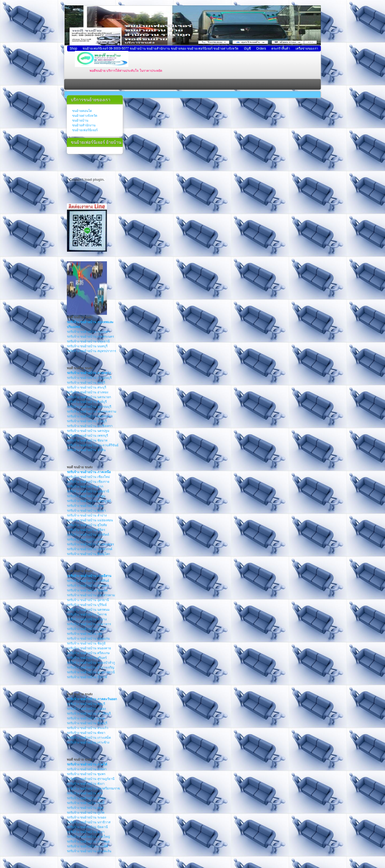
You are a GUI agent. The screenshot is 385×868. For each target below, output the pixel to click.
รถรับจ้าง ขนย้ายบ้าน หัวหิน (86, 450)
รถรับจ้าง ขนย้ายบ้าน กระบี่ (86, 803)
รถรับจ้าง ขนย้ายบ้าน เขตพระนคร (90, 337)
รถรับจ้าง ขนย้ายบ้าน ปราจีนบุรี (89, 714)
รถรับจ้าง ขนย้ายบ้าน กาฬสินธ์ (88, 581)
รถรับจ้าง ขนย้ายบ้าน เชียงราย (88, 482)
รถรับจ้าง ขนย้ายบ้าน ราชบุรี (87, 421)
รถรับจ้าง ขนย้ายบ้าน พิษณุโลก (88, 554)
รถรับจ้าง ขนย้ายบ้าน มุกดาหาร (89, 624)
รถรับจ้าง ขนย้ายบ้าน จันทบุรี (87, 723)
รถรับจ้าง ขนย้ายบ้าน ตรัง (85, 793)
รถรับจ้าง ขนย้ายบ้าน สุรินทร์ (87, 658)
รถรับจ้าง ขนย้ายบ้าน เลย (84, 634)
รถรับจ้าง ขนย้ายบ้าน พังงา (86, 784)
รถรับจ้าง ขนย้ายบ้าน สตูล (85, 808)
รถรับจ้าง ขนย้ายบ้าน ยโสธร (86, 629)
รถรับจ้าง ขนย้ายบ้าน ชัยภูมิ (86, 643)
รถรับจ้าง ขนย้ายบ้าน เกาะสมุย (88, 841)
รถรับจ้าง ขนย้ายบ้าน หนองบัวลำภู (91, 663)
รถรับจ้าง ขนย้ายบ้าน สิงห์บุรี (87, 402)
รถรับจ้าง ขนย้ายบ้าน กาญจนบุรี (89, 378)
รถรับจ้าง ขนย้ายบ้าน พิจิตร (86, 530)
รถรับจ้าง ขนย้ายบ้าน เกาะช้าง (88, 742)
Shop (74, 48)
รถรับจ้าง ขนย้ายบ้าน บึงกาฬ (87, 677)
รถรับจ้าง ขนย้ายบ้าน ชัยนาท (87, 440)
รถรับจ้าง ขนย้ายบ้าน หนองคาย (89, 648)
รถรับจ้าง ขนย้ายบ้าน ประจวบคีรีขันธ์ (93, 445)
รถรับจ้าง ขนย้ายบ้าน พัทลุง (86, 798)
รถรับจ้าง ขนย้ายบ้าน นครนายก (89, 397)
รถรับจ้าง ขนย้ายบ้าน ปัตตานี (87, 827)
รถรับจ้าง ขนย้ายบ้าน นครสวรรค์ (90, 549)
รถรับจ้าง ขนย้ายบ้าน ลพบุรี (86, 383)
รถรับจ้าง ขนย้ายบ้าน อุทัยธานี (88, 491)
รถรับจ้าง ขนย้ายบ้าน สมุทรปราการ (91, 351)
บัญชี (247, 48)
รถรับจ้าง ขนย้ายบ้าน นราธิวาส (89, 822)
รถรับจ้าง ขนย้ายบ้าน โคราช (87, 614)
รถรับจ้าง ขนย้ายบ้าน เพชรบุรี (87, 436)
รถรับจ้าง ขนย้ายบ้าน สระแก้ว (88, 728)
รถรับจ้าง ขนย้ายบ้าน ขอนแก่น (88, 639)
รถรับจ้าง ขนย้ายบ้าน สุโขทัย (87, 525)
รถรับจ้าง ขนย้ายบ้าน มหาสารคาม (91, 595)
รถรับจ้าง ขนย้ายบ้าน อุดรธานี (88, 600)
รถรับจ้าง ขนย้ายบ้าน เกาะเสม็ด (89, 738)
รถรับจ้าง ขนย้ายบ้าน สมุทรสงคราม (92, 412)
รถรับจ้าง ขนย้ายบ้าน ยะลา (86, 832)
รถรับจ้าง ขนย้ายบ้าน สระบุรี (86, 387)
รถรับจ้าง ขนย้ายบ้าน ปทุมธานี (88, 341)
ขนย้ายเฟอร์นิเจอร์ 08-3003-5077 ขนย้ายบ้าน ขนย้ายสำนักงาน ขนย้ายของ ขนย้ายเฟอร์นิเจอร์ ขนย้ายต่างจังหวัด (161, 48)
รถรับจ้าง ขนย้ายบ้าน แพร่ (85, 539)
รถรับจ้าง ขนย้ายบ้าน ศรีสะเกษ (88, 653)
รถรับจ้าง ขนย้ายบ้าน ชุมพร (86, 774)
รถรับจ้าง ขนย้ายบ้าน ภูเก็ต (86, 813)
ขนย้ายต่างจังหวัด (85, 116)
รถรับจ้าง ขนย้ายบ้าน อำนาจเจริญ (91, 667)
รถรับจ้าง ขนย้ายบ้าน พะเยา (86, 511)
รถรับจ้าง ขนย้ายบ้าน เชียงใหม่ (88, 477)
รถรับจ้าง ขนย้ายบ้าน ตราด (86, 718)
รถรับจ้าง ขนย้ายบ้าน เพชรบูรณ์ (89, 501)
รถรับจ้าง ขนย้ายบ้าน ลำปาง (87, 515)
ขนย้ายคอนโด (82, 111)
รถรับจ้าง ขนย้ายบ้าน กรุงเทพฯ (88, 332)
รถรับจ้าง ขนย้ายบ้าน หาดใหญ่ (88, 837)
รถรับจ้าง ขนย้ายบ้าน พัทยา (86, 733)
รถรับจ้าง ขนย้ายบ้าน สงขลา (87, 769)
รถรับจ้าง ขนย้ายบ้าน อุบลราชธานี (91, 672)
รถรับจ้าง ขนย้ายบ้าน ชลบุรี (86, 704)
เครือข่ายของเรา (307, 48)
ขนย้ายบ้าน (80, 120)
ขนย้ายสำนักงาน (84, 125)
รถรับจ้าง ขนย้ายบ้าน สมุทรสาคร (90, 416)
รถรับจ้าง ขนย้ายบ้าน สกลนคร (88, 586)
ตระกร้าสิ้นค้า (281, 48)
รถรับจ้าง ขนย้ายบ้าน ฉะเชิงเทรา (90, 426)
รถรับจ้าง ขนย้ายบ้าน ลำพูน (86, 496)
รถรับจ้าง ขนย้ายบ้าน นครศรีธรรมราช (93, 788)
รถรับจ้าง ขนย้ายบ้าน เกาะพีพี (87, 846)
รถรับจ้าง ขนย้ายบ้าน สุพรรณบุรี (89, 407)
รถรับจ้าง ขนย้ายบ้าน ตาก (85, 486)
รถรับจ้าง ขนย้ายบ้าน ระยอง (86, 709)
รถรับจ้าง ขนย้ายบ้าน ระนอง (86, 817)
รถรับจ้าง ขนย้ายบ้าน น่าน (85, 506)
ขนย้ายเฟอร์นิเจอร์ (85, 130)
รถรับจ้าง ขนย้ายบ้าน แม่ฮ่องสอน (90, 520)
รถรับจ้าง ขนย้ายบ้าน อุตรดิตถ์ (88, 535)
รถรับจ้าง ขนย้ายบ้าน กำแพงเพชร (90, 544)
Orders (261, 48)
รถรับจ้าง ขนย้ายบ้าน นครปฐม (88, 431)
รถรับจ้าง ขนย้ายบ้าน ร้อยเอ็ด (87, 590)
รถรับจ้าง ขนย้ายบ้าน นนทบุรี (87, 346)
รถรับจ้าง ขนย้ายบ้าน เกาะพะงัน (89, 851)
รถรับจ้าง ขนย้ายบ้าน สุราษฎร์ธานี (91, 779)
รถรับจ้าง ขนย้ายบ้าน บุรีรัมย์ (87, 605)
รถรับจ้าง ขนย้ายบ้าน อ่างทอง (88, 392)
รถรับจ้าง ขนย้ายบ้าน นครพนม (88, 610)
